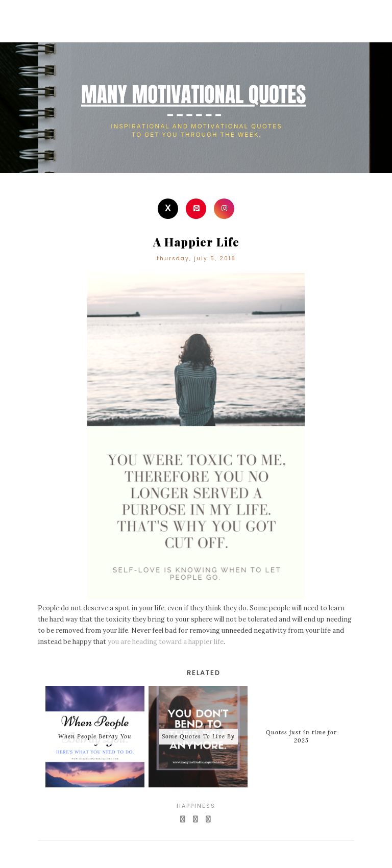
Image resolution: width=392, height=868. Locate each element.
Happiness (196, 806)
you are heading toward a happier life (166, 642)
